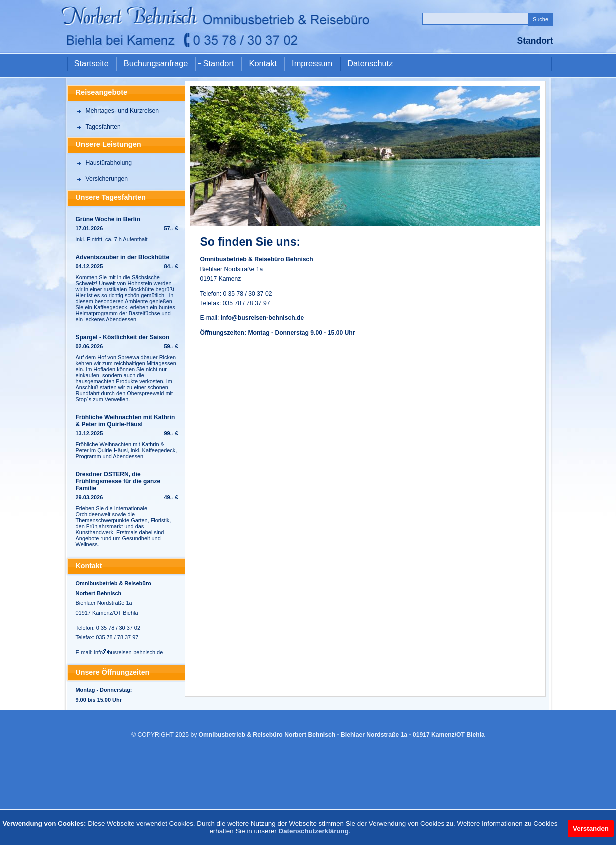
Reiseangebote (102, 92)
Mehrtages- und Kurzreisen (122, 111)
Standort (218, 63)
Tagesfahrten (103, 127)
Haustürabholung (109, 163)
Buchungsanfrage (156, 63)
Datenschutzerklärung (314, 831)
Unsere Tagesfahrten (111, 197)
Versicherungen (107, 179)
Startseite (91, 63)
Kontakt (263, 63)
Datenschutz (370, 63)
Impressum (312, 63)
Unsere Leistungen (108, 144)
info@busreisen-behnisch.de (262, 318)
